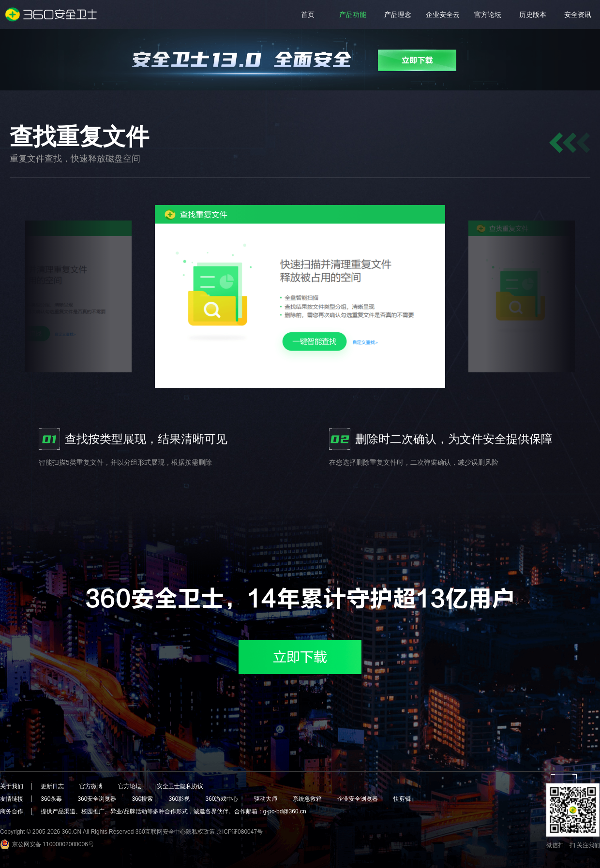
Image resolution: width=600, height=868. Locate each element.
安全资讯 (578, 15)
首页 (308, 15)
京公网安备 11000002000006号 (53, 844)
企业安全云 (443, 15)
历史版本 (533, 15)
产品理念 (398, 15)
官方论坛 (488, 15)
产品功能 (353, 15)
